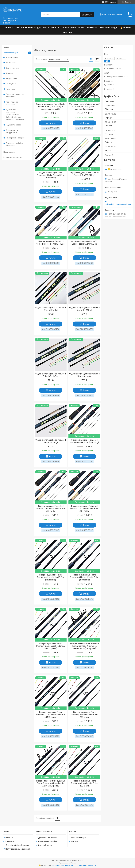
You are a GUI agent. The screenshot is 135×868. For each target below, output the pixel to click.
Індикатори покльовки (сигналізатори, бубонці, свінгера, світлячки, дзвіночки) (15, 115)
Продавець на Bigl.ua (67, 863)
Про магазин (9, 152)
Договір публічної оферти (17, 845)
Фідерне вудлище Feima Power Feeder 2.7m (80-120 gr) (84, 174)
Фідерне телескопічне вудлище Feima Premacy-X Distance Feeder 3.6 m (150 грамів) (84, 646)
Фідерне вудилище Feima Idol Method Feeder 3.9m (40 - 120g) (84, 441)
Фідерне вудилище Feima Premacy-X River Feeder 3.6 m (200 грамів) (84, 715)
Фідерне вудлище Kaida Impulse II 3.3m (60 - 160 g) (51, 375)
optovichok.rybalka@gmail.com (118, 204)
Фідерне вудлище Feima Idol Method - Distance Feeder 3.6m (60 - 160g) (51, 509)
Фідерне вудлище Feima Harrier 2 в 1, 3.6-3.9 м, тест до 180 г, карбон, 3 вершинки (84, 107)
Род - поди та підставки (12, 103)
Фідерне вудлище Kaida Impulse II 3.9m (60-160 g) (51, 441)
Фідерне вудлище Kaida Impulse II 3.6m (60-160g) (84, 375)
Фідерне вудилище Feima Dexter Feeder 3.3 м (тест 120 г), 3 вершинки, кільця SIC (51, 107)
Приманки (10, 89)
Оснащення (11, 84)
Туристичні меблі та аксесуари (15, 144)
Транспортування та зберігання (15, 95)
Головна (8, 28)
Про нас (67, 32)
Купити (52, 123)
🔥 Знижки (126, 28)
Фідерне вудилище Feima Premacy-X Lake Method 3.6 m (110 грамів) (51, 577)
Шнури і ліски (12, 78)
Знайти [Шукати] (86, 15)
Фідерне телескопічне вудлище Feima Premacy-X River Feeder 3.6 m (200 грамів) (51, 783)
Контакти (92, 28)
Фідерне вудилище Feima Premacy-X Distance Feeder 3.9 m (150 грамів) (51, 715)
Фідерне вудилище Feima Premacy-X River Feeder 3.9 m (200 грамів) (84, 783)
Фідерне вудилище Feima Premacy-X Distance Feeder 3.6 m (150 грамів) (51, 646)
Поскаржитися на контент (63, 865)
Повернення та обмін (73, 28)
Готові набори (12, 57)
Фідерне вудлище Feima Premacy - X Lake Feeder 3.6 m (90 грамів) (51, 175)
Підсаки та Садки (14, 125)
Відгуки (74, 842)
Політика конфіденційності (18, 849)
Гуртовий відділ (109, 28)
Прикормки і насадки (15, 138)
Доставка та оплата (48, 28)
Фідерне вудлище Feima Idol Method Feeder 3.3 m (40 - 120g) (51, 243)
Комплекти (11, 63)
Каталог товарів (24, 28)
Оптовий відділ (45, 845)
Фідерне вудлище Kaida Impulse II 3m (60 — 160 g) (84, 309)
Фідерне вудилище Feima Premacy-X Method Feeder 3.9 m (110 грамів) (84, 577)
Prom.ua (81, 860)
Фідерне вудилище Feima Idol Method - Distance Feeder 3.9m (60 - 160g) (84, 509)
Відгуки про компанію (13, 157)
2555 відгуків (111, 2)
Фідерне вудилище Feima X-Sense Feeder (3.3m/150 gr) (84, 243)
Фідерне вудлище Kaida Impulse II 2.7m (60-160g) (51, 309)
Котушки (10, 73)
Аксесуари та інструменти (12, 131)
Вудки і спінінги (13, 68)
